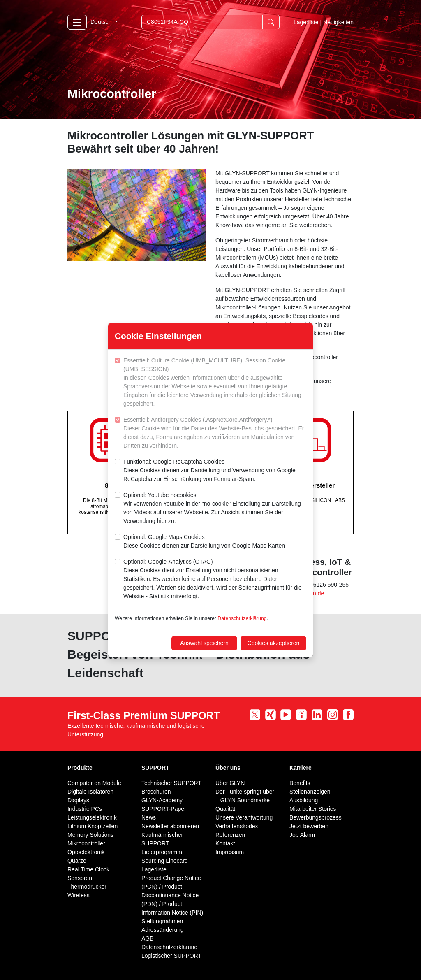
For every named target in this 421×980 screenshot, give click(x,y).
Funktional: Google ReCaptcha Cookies (215, 471)
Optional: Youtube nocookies (215, 509)
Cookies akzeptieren (274, 643)
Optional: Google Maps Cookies (204, 542)
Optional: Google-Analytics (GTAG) (215, 579)
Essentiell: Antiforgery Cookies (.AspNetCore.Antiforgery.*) (215, 433)
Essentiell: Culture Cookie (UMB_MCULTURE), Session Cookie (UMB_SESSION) (215, 383)
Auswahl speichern (204, 643)
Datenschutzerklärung (242, 618)
